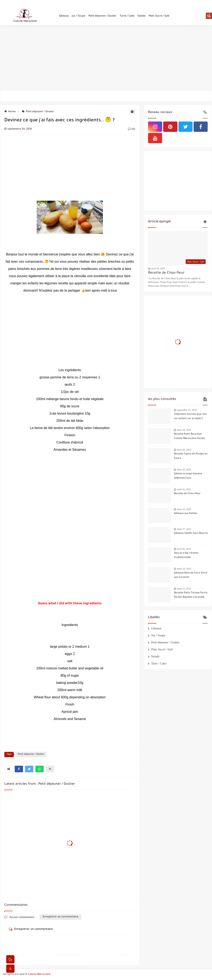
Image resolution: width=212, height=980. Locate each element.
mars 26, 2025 (184, 470)
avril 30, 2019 (184, 549)
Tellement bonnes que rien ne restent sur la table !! (190, 417)
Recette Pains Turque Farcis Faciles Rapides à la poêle (191, 595)
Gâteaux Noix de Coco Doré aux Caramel (191, 575)
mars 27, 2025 (184, 529)
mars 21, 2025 (184, 589)
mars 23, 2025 (184, 569)
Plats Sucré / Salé (159, 17)
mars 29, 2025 (184, 430)
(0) (132, 129)
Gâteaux (64, 17)
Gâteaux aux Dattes (185, 514)
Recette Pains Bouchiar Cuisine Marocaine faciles (189, 436)
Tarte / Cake (127, 17)
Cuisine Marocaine (39, 974)
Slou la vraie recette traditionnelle (186, 555)
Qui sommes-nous (13, 3)
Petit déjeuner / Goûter (102, 17)
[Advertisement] (106, 58)
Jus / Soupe (79, 17)
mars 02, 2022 (184, 450)
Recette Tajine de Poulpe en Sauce (191, 456)
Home (10, 112)
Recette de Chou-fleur (166, 273)
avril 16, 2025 (158, 268)
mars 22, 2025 (184, 509)
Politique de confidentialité (58, 3)
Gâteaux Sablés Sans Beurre (191, 533)
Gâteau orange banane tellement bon (188, 476)
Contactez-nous (33, 3)
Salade (142, 17)
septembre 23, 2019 (187, 410)
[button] (19, 769)
